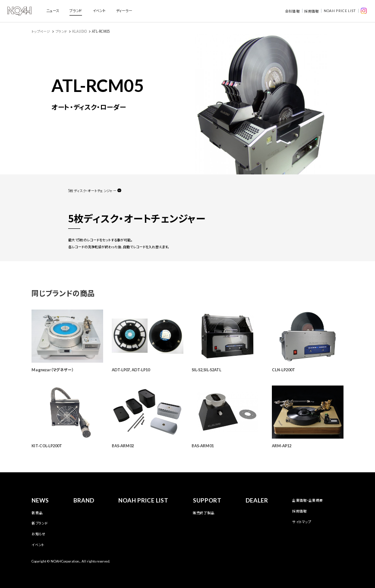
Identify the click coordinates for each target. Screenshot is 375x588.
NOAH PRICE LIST (340, 11)
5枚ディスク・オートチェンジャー (92, 191)
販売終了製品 (204, 513)
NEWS (40, 500)
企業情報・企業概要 (307, 500)
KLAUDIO (79, 31)
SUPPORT (207, 500)
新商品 (37, 513)
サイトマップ (301, 522)
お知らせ (38, 534)
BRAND (84, 500)
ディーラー (124, 10)
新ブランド (39, 523)
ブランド (76, 10)
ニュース (52, 10)
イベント (99, 10)
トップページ (41, 31)
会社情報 (292, 11)
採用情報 (311, 11)
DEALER (257, 500)
